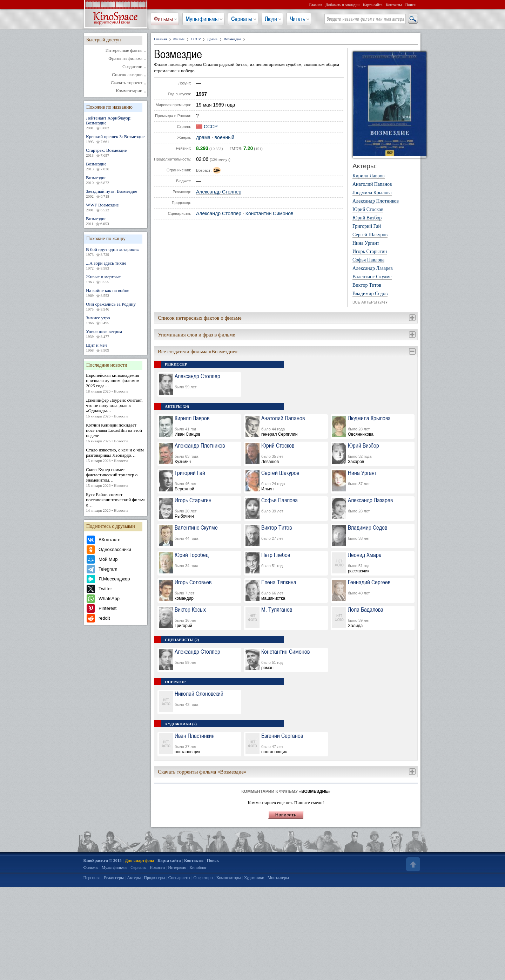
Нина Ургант (366, 243)
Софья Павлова (368, 260)
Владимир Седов (370, 294)
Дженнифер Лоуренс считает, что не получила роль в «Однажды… (116, 408)
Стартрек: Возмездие (116, 153)
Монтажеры (278, 878)
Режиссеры (114, 878)
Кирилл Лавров (369, 176)
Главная (316, 5)
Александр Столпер (219, 192)
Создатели (132, 67)
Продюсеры (154, 878)
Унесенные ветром (116, 334)
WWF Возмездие (116, 207)
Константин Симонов (270, 214)
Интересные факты (124, 50)
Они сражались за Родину (116, 307)
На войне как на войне (116, 293)
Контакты (394, 5)
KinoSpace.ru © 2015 (103, 860)
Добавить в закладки (342, 5)
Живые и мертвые (116, 279)
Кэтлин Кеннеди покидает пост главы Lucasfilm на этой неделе (116, 433)
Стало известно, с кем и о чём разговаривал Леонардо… (116, 455)
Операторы (203, 878)
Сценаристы (179, 878)
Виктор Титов (367, 285)
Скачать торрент (127, 83)
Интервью (177, 867)
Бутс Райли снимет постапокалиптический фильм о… (116, 502)
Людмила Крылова (372, 193)
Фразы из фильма (125, 59)
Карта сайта (373, 5)
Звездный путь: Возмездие (116, 194)
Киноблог (198, 867)
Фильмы (163, 19)
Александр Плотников (376, 201)
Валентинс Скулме (372, 277)
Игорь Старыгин (370, 252)
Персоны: (92, 878)
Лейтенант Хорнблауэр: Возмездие (116, 123)
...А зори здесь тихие (116, 266)
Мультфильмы (202, 19)
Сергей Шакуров (370, 235)
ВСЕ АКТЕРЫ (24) (370, 302)
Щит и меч (116, 348)
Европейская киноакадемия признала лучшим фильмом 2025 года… (116, 383)
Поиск (410, 5)
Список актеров (127, 75)
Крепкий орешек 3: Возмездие (116, 139)
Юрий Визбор (367, 218)
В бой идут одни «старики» (116, 252)
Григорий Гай (367, 226)
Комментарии (129, 91)
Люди (271, 19)
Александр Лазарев (373, 268)
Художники (254, 878)
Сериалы (242, 19)
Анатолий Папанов (372, 184)
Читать (297, 19)
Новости (157, 867)
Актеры (134, 878)
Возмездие (116, 166)
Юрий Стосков (368, 210)
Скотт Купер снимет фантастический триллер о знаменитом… (116, 478)
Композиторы (229, 878)
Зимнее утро (116, 320)
